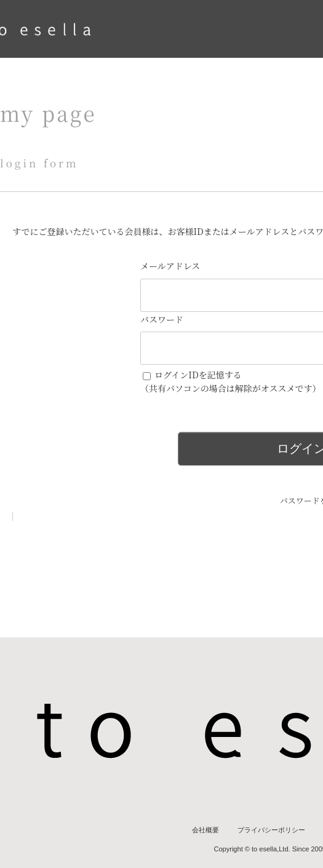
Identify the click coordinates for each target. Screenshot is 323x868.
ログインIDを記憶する (198, 375)
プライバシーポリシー (271, 830)
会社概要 (205, 830)
